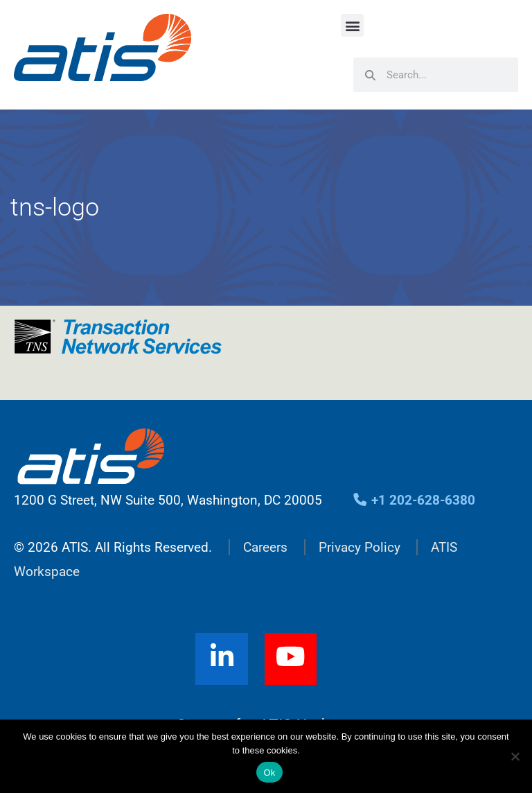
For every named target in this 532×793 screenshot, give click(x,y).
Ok (269, 773)
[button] (352, 25)
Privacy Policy (360, 547)
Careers (265, 547)
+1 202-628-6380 (414, 500)
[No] (515, 756)
